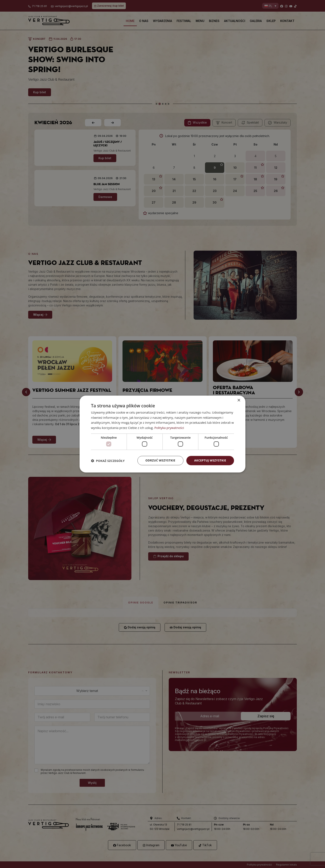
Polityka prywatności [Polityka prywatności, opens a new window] (169, 428)
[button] (108, 461)
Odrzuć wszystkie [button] (160, 461)
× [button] (239, 400)
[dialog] (162, 434)
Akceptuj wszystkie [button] (210, 461)
